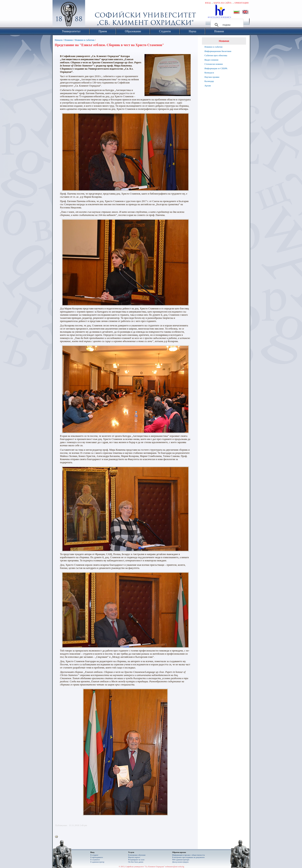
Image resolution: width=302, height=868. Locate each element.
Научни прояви (212, 77)
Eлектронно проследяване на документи (188, 857)
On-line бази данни (136, 862)
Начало (59, 40)
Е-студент (94, 855)
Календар (209, 81)
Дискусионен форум (180, 862)
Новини (69, 40)
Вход (208, 3)
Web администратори (181, 860)
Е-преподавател (97, 857)
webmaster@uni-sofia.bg (175, 867)
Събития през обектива (216, 55)
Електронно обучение (137, 855)
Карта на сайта (222, 3)
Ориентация (241, 3)
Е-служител (95, 860)
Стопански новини (214, 64)
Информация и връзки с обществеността (188, 855)
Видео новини (211, 60)
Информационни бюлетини (218, 51)
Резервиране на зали (136, 860)
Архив (208, 86)
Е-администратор (97, 862)
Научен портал (134, 857)
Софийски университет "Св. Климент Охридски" (92, 15)
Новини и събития (84, 40)
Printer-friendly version (57, 837)
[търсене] (226, 25)
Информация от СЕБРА (216, 68)
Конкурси (209, 73)
